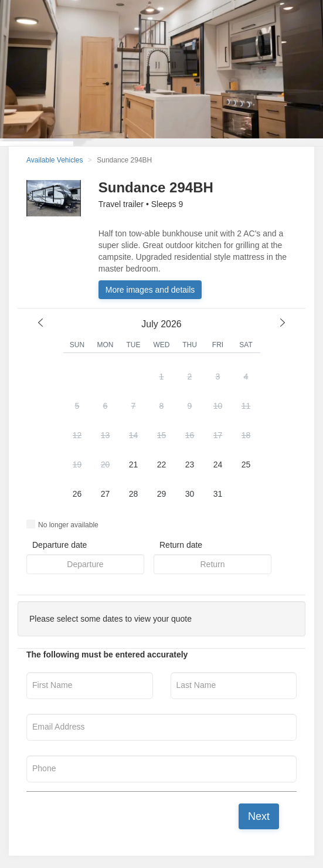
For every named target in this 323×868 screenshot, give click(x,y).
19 (77, 464)
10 (218, 406)
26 (77, 494)
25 (246, 464)
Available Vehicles (55, 160)
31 (218, 494)
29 (162, 494)
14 (134, 435)
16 (190, 435)
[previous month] (40, 323)
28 (134, 494)
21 (134, 464)
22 (162, 464)
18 (246, 435)
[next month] (283, 323)
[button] (162, 436)
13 (106, 435)
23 (190, 464)
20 (106, 464)
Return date (181, 545)
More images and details (150, 290)
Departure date (59, 545)
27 (106, 494)
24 (218, 464)
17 (218, 435)
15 (162, 435)
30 (190, 494)
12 (77, 435)
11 (246, 406)
